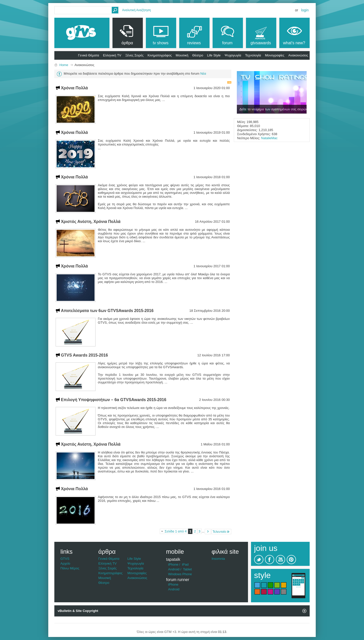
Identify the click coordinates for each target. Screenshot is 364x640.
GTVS (65, 559)
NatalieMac (269, 138)
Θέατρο (198, 55)
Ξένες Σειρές (134, 55)
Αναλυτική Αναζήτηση (136, 10)
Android (174, 569)
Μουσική (182, 55)
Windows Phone (180, 574)
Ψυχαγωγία (233, 55)
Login (305, 10)
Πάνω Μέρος (70, 568)
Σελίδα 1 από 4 (176, 531)
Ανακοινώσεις (298, 55)
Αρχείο (65, 563)
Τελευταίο (221, 532)
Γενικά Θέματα (89, 55)
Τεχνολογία (253, 55)
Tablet (187, 569)
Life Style (214, 55)
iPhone (173, 564)
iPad (185, 564)
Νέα (203, 74)
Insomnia (218, 559)
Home (64, 65)
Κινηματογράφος (160, 55)
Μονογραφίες (275, 55)
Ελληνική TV (112, 55)
